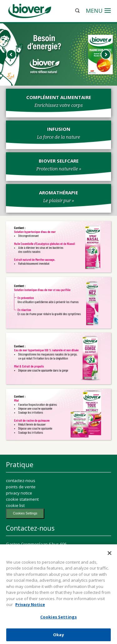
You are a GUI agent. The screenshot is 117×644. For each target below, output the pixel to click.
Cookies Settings (25, 513)
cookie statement (22, 499)
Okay (58, 636)
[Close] (110, 554)
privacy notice (19, 493)
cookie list (15, 505)
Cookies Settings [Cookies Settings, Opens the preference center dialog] (58, 618)
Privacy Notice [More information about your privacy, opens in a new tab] (30, 606)
